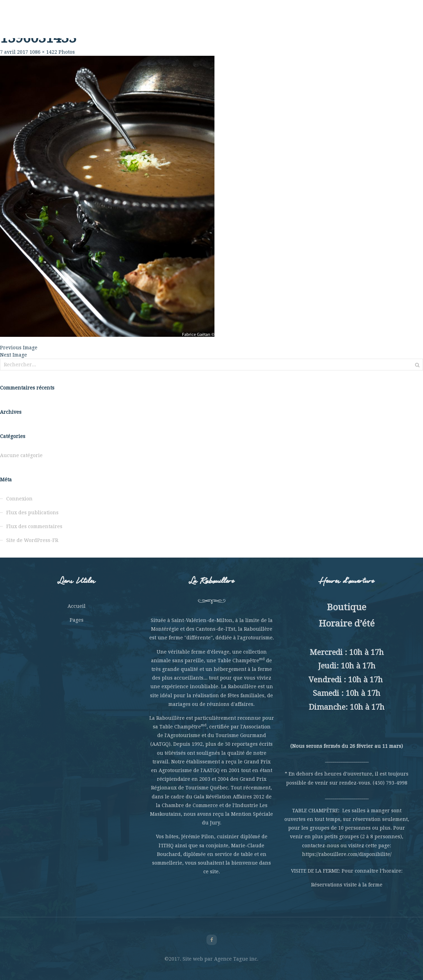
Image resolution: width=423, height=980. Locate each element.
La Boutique (318, 24)
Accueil (77, 606)
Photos (67, 52)
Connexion (19, 499)
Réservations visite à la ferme (347, 885)
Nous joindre (357, 24)
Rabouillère (66, 24)
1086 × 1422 (43, 52)
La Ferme (100, 24)
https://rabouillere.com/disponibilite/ (347, 854)
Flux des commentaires (34, 526)
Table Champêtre (141, 24)
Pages (77, 620)
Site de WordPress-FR (32, 540)
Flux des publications (32, 513)
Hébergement (277, 24)
